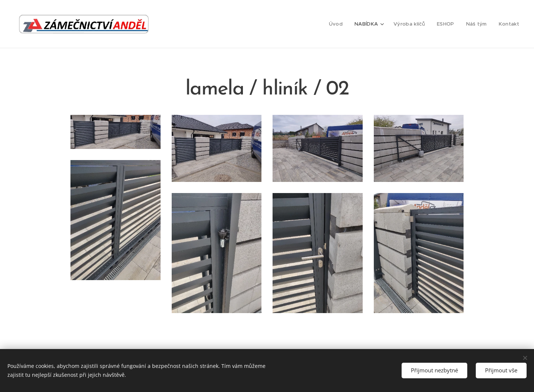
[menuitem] (340, 24)
